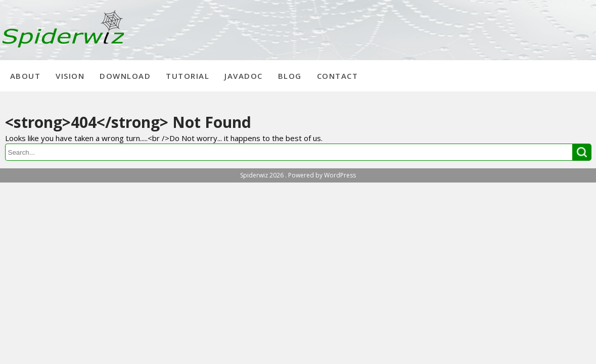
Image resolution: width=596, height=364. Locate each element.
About (26, 76)
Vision (70, 76)
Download (125, 76)
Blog (290, 76)
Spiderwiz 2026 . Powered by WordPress (298, 175)
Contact (338, 76)
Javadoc (244, 76)
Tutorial (188, 76)
